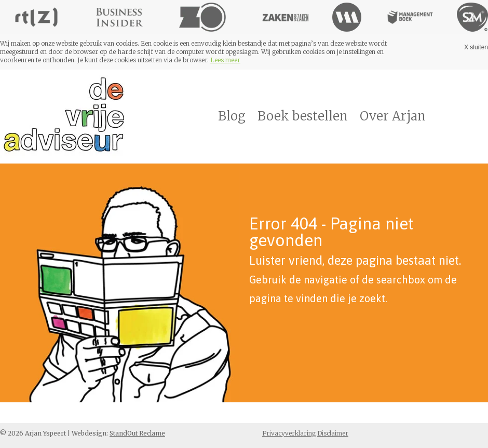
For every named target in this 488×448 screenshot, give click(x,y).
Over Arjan (393, 116)
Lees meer (225, 60)
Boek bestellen (303, 116)
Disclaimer (333, 433)
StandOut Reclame (137, 433)
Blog (232, 116)
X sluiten (476, 47)
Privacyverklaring (289, 433)
